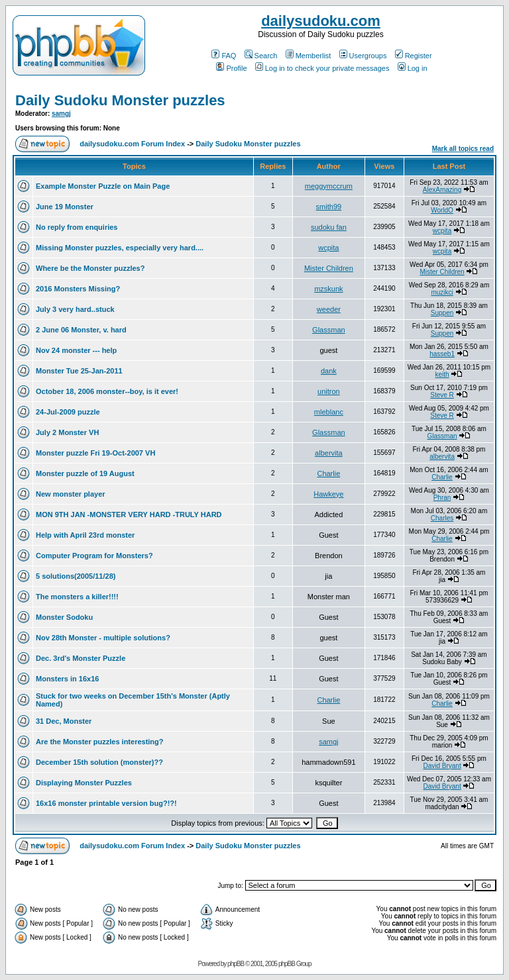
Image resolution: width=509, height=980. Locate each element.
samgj (61, 114)
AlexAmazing (442, 190)
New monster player (71, 494)
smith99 (329, 207)
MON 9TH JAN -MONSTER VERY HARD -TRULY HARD (129, 514)
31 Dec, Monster (64, 721)
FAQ (224, 56)
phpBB (236, 964)
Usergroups (363, 56)
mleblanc (329, 412)
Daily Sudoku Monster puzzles (120, 100)
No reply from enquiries (77, 227)
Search (261, 56)
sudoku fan (329, 227)
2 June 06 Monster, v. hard (81, 330)
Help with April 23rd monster (85, 535)
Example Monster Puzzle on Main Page (103, 186)
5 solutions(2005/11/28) (76, 576)
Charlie (328, 473)
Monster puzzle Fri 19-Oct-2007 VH (95, 453)
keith (442, 374)
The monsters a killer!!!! (77, 597)
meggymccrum (329, 186)
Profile (231, 68)
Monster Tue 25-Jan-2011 (79, 371)
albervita (329, 453)
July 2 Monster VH (67, 432)
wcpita (442, 231)
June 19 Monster (65, 207)
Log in (413, 68)
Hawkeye (328, 494)
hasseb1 (442, 354)
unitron (329, 391)
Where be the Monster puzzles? (90, 268)
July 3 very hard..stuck (75, 309)
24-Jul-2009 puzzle (68, 412)
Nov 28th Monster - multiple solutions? (103, 638)
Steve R (442, 395)
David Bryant (442, 766)
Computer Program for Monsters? (94, 556)
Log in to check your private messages (322, 68)
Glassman (329, 330)
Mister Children (329, 268)
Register (414, 56)
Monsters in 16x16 (67, 679)
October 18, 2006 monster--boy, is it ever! (107, 391)
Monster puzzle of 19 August (85, 473)
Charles (442, 518)
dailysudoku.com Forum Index (132, 144)
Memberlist (309, 56)
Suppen (442, 313)
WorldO (442, 210)
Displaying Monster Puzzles (84, 783)
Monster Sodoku (64, 617)
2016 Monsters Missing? (78, 289)
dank (329, 371)
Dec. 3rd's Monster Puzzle (81, 658)
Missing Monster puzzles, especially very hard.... (120, 248)
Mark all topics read (463, 149)
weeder (329, 309)
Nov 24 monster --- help (76, 350)
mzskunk (328, 289)
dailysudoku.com (321, 21)
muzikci (442, 292)
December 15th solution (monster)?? (99, 762)
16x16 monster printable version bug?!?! (106, 803)
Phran (442, 498)
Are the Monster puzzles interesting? (100, 742)
